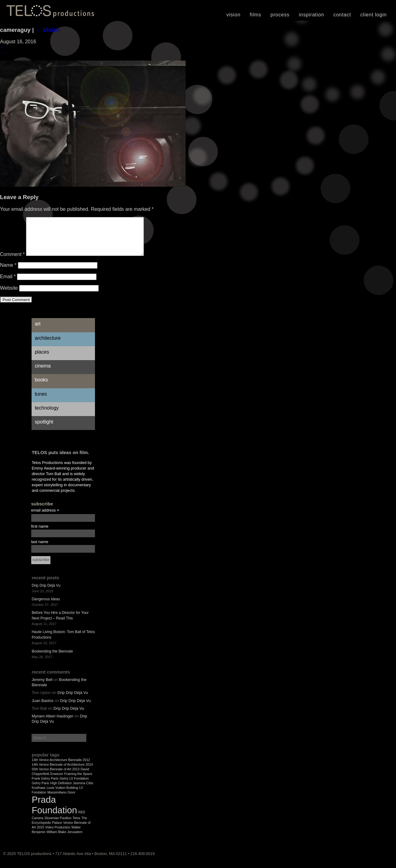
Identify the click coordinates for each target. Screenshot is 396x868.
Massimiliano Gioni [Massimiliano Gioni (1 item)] (61, 800)
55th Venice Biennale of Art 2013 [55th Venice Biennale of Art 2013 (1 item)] (56, 777)
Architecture (48, 345)
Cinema (43, 373)
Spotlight (44, 429)
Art (38, 331)
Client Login (374, 15)
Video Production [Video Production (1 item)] (58, 835)
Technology (47, 415)
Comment (12, 262)
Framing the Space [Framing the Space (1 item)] (78, 781)
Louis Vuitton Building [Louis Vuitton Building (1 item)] (62, 795)
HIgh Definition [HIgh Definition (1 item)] (61, 790)
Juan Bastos (42, 708)
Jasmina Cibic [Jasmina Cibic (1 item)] (83, 790)
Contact (342, 15)
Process (280, 15)
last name (40, 549)
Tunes (41, 401)
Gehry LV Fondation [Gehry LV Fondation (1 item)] (74, 786)
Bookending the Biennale (52, 659)
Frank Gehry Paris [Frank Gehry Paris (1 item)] (45, 786)
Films (255, 15)
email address (45, 518)
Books (41, 387)
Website (9, 295)
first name (40, 534)
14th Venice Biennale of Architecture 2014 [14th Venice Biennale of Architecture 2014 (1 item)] (62, 772)
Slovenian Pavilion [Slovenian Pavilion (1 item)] (58, 825)
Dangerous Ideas (46, 606)
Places (42, 359)
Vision (234, 15)
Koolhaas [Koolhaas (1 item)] (38, 795)
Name (8, 272)
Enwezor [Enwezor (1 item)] (57, 781)
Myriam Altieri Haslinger (52, 723)
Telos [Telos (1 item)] (77, 825)
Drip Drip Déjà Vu (46, 593)
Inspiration (312, 15)
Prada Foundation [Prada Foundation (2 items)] (54, 812)
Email (8, 284)
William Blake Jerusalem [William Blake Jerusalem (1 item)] (64, 839)
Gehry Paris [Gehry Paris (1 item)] (40, 790)
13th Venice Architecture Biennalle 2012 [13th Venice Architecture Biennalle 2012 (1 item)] (61, 767)
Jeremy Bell (42, 687)
